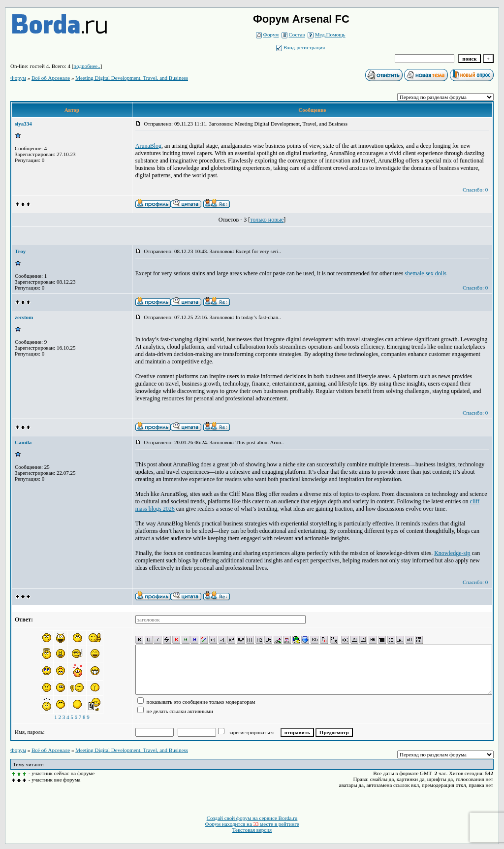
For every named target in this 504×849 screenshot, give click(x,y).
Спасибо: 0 (475, 190)
